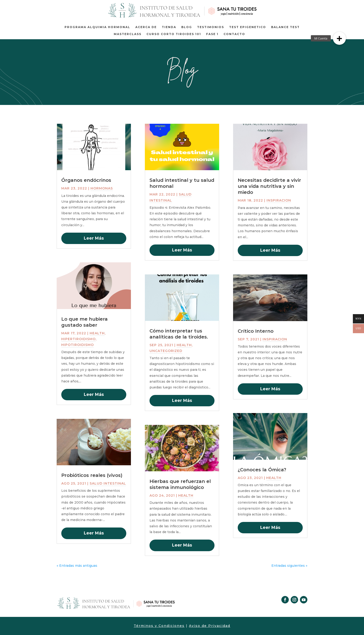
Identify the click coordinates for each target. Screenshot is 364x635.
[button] (339, 38)
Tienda (169, 27)
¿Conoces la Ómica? (262, 470)
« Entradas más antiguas (77, 566)
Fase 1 (212, 34)
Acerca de (146, 27)
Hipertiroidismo (78, 339)
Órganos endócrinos (86, 180)
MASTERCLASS (128, 34)
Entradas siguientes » (289, 566)
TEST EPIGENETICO (248, 27)
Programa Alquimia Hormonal (97, 27)
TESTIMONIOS (211, 27)
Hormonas (102, 188)
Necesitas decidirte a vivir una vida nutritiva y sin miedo (269, 186)
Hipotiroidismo (78, 345)
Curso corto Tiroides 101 (174, 34)
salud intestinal (108, 483)
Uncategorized (166, 351)
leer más (94, 238)
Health (97, 333)
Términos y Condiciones (159, 626)
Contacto (234, 34)
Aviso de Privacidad (210, 626)
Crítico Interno (256, 331)
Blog (187, 27)
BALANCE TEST (285, 27)
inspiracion (279, 200)
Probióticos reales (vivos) (92, 475)
